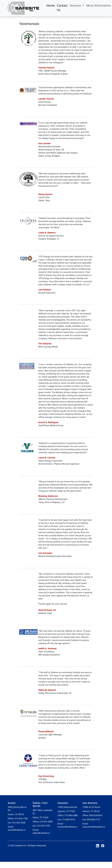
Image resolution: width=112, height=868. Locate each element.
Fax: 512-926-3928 (17, 823)
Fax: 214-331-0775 (41, 826)
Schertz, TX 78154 (91, 811)
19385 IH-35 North (91, 807)
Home (51, 5)
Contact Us (62, 8)
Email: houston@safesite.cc (67, 825)
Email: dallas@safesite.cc (41, 831)
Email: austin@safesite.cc (17, 828)
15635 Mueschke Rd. (67, 807)
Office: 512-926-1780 (18, 818)
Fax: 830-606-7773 (91, 820)
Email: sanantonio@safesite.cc (94, 825)
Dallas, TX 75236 (41, 817)
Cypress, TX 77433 (66, 811)
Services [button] (76, 5)
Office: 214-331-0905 (43, 822)
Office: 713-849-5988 (68, 815)
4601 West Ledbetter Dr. (43, 812)
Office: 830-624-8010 (92, 815)
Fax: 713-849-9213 (66, 820)
